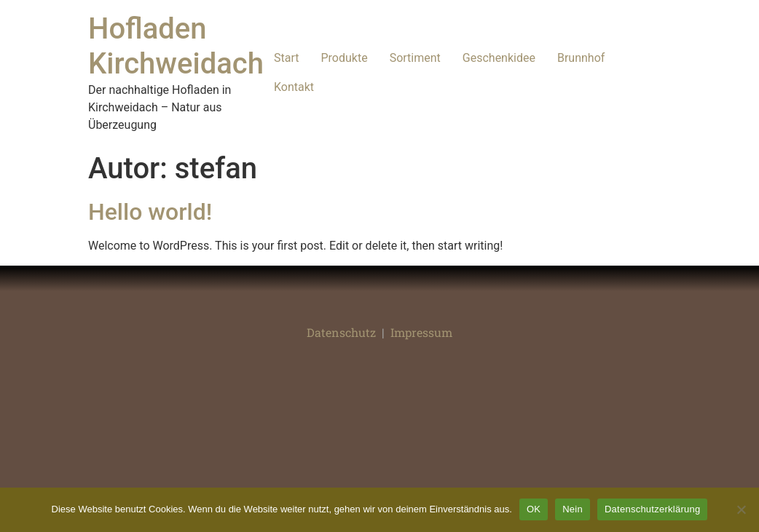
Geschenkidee (499, 58)
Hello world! (150, 212)
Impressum (421, 332)
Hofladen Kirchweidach (176, 46)
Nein (573, 509)
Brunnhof (581, 58)
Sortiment (415, 58)
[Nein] (741, 509)
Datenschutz (341, 332)
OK (534, 509)
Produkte (344, 58)
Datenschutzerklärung (652, 509)
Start (286, 58)
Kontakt (294, 87)
